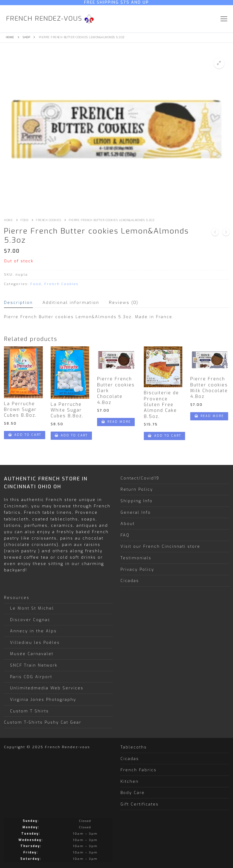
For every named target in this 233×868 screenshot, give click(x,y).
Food (24, 220)
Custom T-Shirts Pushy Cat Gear (43, 722)
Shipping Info (137, 501)
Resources (18, 598)
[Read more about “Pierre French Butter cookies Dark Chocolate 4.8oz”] (116, 422)
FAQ (125, 535)
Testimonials (136, 558)
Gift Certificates (140, 804)
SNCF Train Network (34, 665)
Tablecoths (134, 747)
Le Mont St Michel (32, 608)
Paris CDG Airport (31, 677)
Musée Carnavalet (32, 654)
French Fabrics (138, 770)
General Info (136, 512)
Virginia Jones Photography (43, 700)
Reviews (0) (124, 302)
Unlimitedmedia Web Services (47, 688)
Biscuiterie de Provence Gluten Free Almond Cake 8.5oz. (161, 405)
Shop (26, 37)
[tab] (18, 303)
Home (10, 37)
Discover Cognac (30, 620)
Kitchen (130, 781)
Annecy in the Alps (33, 631)
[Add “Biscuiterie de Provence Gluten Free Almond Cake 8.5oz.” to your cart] (164, 436)
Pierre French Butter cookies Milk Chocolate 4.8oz (209, 388)
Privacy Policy (137, 569)
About (128, 524)
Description (18, 302)
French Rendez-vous (44, 19)
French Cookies (48, 220)
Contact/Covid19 (140, 478)
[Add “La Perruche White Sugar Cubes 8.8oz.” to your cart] (71, 436)
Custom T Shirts (29, 711)
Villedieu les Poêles (35, 643)
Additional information (71, 302)
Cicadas (130, 581)
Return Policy (137, 489)
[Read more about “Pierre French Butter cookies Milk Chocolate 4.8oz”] (209, 416)
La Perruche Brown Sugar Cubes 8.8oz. (20, 410)
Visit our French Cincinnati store (160, 546)
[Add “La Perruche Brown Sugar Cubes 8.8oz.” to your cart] (25, 435)
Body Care (133, 793)
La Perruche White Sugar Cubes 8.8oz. (67, 410)
